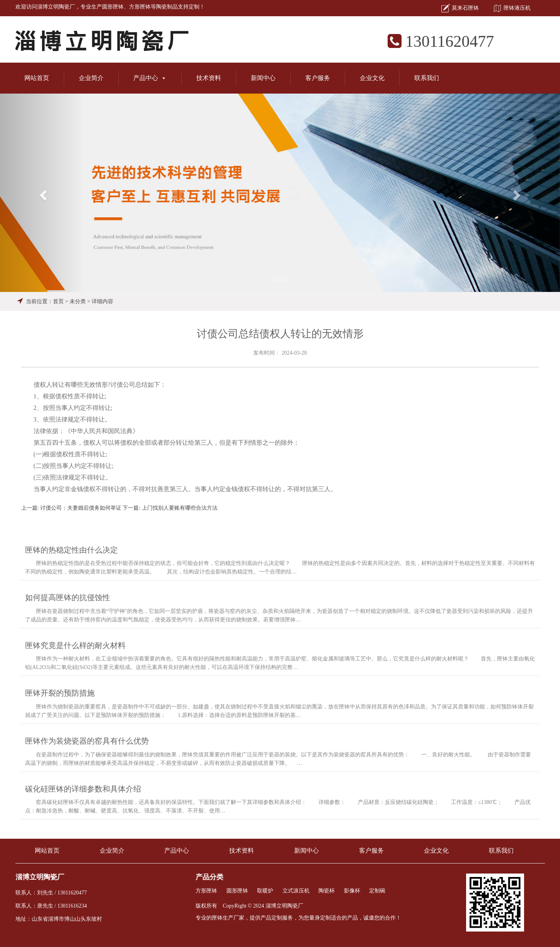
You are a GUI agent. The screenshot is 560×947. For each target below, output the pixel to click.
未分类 (78, 301)
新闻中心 (263, 78)
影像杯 (352, 891)
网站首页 (37, 78)
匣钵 (217, 918)
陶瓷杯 (327, 891)
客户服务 (318, 78)
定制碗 (377, 891)
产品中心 (150, 78)
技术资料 (209, 78)
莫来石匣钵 (465, 8)
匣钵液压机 (517, 8)
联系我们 (427, 78)
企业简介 (91, 78)
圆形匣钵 (113, 7)
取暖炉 (265, 891)
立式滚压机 (296, 891)
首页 (58, 301)
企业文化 (372, 78)
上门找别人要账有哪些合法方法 (180, 508)
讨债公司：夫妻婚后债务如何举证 (81, 508)
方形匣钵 (140, 7)
